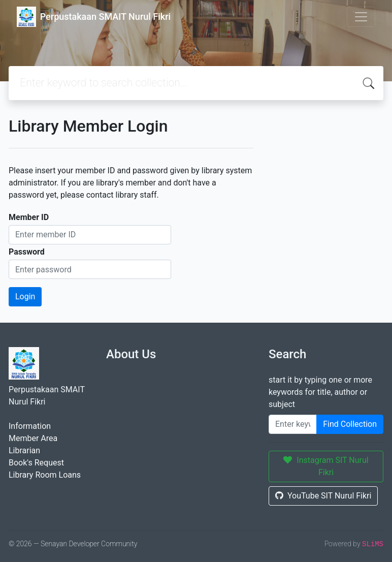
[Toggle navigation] (361, 17)
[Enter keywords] (293, 424)
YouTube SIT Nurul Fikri (323, 496)
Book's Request (36, 463)
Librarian (24, 450)
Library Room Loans (45, 475)
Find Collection (350, 424)
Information (30, 426)
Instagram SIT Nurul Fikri (326, 466)
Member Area (33, 438)
